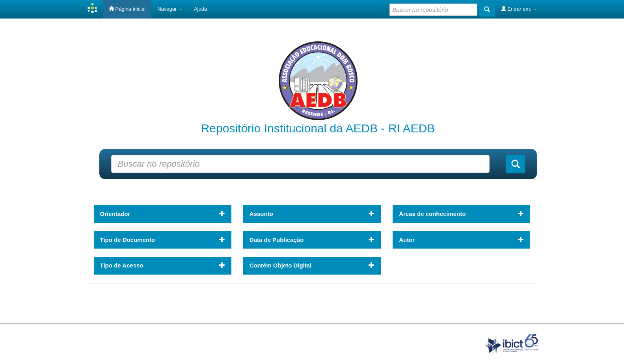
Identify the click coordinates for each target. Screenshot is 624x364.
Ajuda (200, 9)
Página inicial (127, 9)
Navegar (170, 9)
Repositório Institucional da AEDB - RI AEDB (318, 128)
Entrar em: (519, 9)
